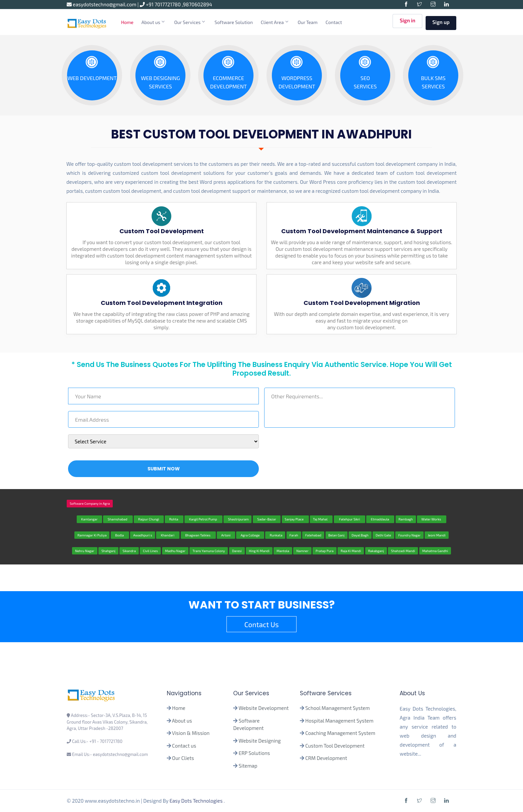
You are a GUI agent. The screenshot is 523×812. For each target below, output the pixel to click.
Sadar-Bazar (267, 519)
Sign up (441, 22)
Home (127, 22)
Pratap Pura (325, 551)
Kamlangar (89, 519)
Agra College (250, 535)
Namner (302, 551)
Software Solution (234, 22)
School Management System (337, 708)
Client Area (274, 22)
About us (153, 22)
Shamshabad (118, 519)
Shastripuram (238, 519)
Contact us (184, 746)
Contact (334, 22)
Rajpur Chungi (149, 519)
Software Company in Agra (90, 503)
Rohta (174, 519)
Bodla (120, 535)
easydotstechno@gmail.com (102, 4)
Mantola (283, 551)
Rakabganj (376, 551)
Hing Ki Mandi (259, 551)
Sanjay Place (295, 519)
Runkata (275, 535)
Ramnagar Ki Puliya (92, 535)
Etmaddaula (380, 519)
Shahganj (108, 551)
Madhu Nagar (175, 551)
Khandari (168, 535)
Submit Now (164, 469)
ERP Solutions (254, 753)
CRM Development (326, 758)
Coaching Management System (340, 733)
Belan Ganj (337, 535)
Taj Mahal (321, 519)
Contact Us (261, 624)
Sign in (407, 22)
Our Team (308, 22)
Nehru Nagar (85, 551)
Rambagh (406, 519)
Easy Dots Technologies (196, 801)
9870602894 (198, 4)
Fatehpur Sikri (350, 519)
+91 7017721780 (161, 4)
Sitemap (248, 766)
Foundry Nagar (409, 535)
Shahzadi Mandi (403, 551)
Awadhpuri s (143, 535)
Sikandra (129, 551)
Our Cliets (183, 758)
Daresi (237, 551)
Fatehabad (313, 535)
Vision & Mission (191, 733)
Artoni (226, 535)
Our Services (189, 22)
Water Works (432, 519)
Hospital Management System (339, 721)
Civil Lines (150, 551)
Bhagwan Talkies (198, 535)
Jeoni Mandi (436, 535)
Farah (294, 535)
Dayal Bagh (360, 535)
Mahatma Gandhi (435, 551)
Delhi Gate (383, 535)
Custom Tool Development (335, 746)
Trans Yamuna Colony (209, 551)
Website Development (264, 708)
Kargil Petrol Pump (203, 519)
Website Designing (259, 741)
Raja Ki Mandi (351, 551)
